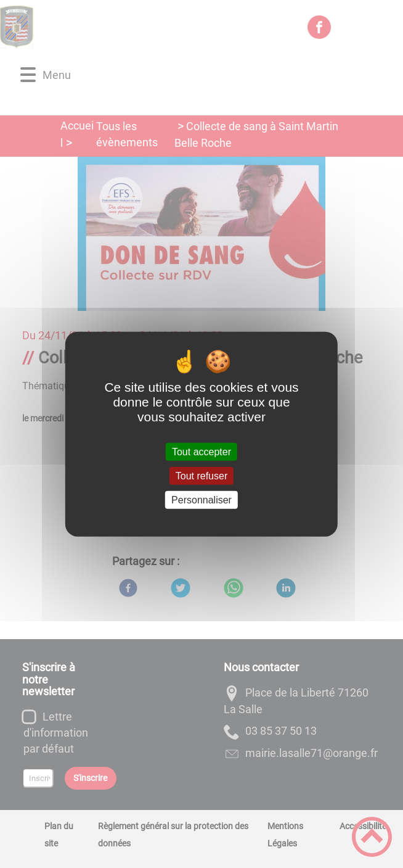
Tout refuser (201, 475)
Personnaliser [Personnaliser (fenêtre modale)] (201, 500)
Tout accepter (201, 451)
